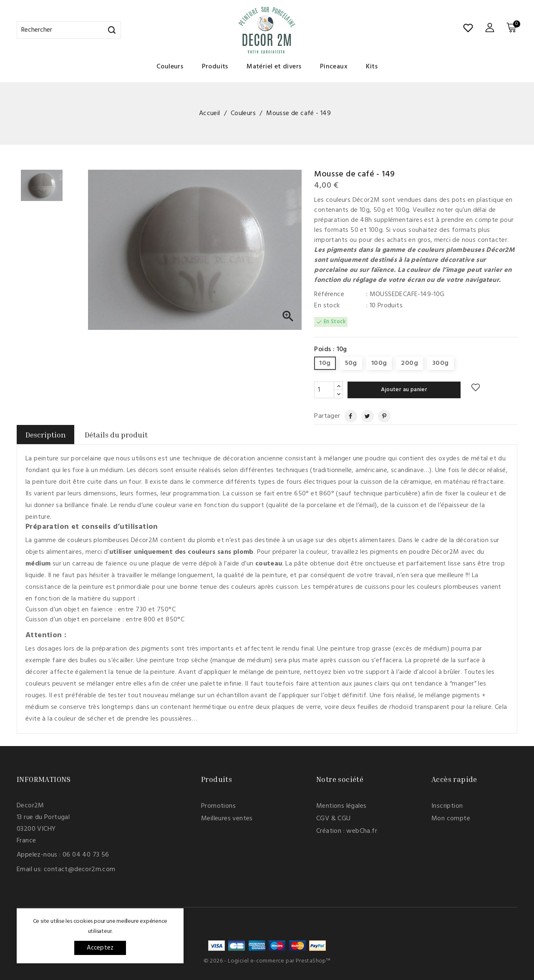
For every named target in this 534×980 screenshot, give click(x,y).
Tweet (364, 416)
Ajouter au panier (404, 390)
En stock (327, 306)
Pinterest (381, 416)
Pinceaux (334, 67)
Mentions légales (341, 806)
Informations (44, 779)
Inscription (447, 806)
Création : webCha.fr (347, 831)
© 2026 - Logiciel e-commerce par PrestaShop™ (267, 961)
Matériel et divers (274, 67)
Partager (347, 416)
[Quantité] (324, 390)
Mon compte (451, 819)
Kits (372, 67)
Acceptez (100, 948)
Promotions (218, 806)
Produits (215, 67)
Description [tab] (45, 435)
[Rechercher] (69, 30)
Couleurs (170, 67)
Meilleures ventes (227, 819)
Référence (329, 294)
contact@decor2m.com (80, 869)
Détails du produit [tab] (116, 435)
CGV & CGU (334, 819)
